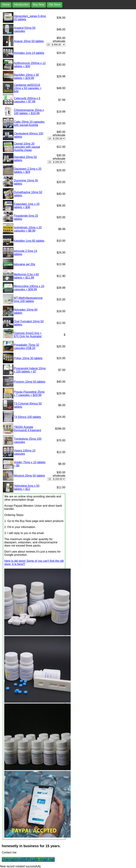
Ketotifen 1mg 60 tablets (29, 241)
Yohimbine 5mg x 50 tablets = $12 (27, 487)
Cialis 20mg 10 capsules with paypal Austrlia (29, 123)
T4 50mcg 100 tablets (27, 417)
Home (6, 5)
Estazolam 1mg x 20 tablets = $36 (27, 206)
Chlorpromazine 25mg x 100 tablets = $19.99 (29, 112)
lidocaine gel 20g (24, 264)
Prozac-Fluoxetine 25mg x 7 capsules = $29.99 (29, 393)
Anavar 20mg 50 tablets (29, 41)
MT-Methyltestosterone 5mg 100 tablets (28, 300)
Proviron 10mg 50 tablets (30, 382)
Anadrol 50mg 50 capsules (25, 29)
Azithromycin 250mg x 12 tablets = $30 (30, 65)
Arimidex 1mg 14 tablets (29, 53)
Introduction (21, 5)
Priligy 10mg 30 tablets (28, 358)
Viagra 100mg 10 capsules (25, 452)
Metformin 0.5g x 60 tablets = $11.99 (26, 276)
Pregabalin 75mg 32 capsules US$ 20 (26, 346)
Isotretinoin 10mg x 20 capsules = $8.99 (28, 229)
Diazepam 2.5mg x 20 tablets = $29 (28, 170)
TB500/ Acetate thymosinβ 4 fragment (27, 429)
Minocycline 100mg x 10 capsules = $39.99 (29, 288)
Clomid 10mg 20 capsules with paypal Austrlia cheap (27, 147)
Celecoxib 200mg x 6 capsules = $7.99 (27, 100)
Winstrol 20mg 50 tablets (29, 476)
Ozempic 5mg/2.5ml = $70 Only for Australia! (28, 335)
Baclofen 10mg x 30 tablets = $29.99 (26, 76)
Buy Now (39, 5)
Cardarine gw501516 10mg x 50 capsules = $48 (28, 88)
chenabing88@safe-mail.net (28, 859)
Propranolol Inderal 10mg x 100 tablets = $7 (30, 370)
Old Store (55, 5)
